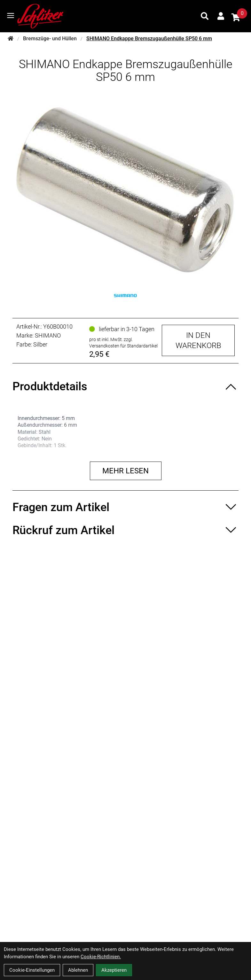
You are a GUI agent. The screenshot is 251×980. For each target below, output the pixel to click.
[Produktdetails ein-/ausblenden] (125, 386)
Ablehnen (78, 970)
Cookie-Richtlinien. (101, 957)
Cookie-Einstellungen (32, 970)
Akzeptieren (114, 970)
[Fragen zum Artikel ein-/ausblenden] (125, 507)
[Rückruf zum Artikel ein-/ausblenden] (125, 530)
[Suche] (205, 16)
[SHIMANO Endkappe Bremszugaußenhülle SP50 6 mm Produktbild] (125, 190)
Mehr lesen (125, 471)
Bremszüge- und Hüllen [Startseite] (50, 39)
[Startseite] (11, 39)
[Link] (11, 16)
